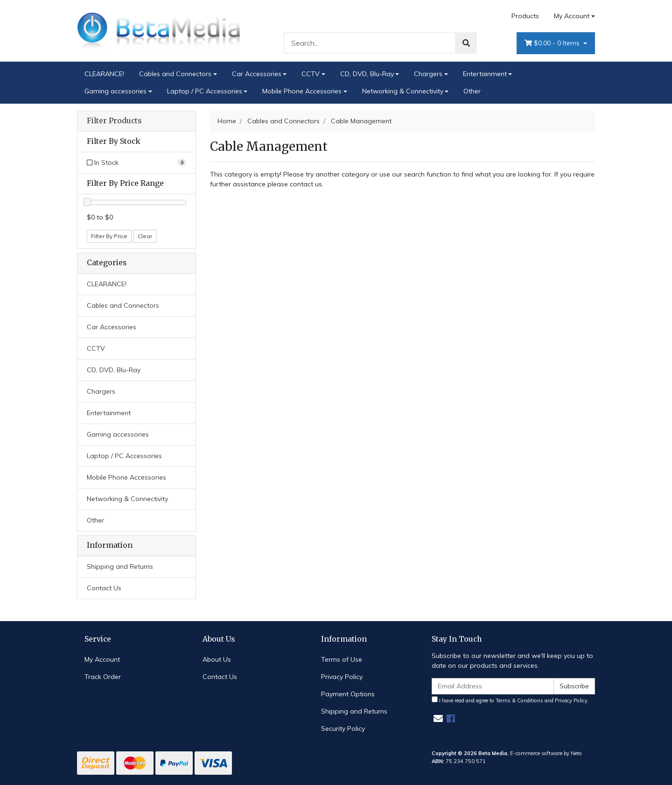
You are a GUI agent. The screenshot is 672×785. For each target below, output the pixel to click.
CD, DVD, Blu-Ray (367, 74)
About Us (217, 659)
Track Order (103, 677)
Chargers (428, 74)
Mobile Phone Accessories (302, 91)
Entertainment (485, 74)
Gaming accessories (115, 91)
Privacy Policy (342, 677)
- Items (553, 43)
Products (525, 16)
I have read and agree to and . (510, 700)
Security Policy (343, 728)
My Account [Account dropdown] (572, 16)
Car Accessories (257, 74)
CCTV (311, 74)
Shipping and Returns (120, 566)
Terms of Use (342, 659)
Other (472, 91)
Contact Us (104, 588)
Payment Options (348, 694)
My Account (102, 659)
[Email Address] (493, 686)
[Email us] (438, 718)
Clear (145, 236)
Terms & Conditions (519, 700)
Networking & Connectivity (403, 91)
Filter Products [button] (114, 121)
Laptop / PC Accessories (205, 91)
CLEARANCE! (104, 74)
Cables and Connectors (175, 74)
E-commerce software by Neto (546, 753)
